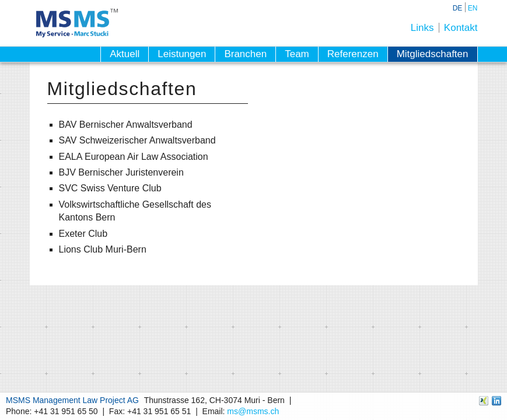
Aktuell (125, 54)
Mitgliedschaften (433, 54)
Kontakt (461, 28)
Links (422, 28)
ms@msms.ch (253, 411)
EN (473, 8)
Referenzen (353, 54)
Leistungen (182, 54)
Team (297, 54)
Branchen (245, 54)
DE (458, 8)
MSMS (77, 23)
